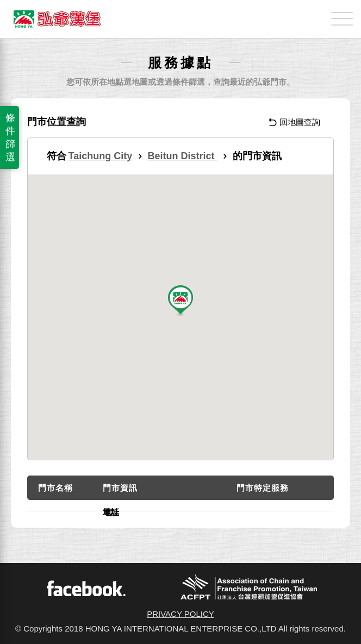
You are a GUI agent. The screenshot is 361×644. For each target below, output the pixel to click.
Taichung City (101, 156)
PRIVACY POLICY (180, 614)
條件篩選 (10, 137)
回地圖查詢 (294, 122)
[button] (180, 301)
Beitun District (182, 156)
